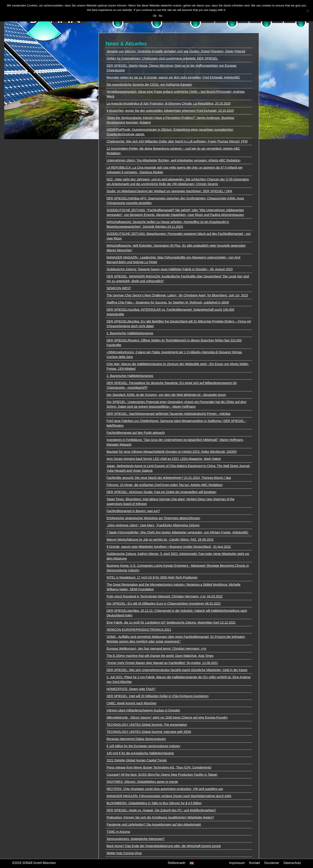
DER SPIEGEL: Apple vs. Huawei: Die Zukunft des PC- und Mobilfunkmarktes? (161, 810)
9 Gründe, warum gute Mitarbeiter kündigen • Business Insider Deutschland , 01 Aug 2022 (169, 547)
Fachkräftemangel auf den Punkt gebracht (136, 433)
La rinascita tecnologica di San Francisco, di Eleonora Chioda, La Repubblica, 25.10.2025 (169, 103)
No (161, 16)
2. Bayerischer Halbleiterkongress (130, 333)
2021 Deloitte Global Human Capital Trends (137, 760)
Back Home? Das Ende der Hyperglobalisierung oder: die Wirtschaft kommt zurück (164, 846)
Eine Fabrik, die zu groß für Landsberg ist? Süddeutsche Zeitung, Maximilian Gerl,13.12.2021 (171, 622)
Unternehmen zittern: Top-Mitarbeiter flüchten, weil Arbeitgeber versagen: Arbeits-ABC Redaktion (174, 160)
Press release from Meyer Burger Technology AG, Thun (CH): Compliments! (159, 767)
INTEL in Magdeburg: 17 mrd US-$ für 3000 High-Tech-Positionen (152, 577)
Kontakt (255, 863)
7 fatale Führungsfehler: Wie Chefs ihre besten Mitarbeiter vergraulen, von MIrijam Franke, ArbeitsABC (178, 532)
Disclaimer (272, 863)
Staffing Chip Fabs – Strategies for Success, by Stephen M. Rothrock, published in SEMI (168, 302)
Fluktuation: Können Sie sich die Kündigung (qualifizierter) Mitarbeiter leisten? (160, 817)
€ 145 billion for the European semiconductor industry (143, 746)
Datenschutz (292, 863)
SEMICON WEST (119, 288)
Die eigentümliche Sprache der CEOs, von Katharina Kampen (149, 85)
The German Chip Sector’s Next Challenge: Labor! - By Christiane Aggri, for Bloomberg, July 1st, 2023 (177, 295)
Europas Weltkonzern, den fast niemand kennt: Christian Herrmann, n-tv (156, 649)
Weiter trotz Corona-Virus (124, 853)
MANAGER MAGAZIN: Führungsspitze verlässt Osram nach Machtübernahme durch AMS (169, 796)
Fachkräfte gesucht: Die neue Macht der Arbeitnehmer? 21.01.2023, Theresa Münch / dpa (169, 478)
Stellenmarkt (177, 863)
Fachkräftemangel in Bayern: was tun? (133, 511)
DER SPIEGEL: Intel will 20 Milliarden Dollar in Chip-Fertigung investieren (158, 696)
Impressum (237, 863)
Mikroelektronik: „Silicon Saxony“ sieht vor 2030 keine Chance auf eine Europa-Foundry (167, 717)
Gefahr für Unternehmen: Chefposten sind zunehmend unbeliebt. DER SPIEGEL (162, 58)
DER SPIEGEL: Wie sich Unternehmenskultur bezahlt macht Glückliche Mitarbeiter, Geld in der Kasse (177, 670)
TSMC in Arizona (118, 832)
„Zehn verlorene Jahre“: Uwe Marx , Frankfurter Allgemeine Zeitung (153, 525)
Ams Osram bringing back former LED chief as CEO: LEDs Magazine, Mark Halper (164, 459)
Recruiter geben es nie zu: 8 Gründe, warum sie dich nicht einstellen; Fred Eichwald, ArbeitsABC (173, 77)
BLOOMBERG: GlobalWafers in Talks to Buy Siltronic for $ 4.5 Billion (154, 803)
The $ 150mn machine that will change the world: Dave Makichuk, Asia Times (160, 656)
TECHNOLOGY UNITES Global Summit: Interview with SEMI (149, 732)
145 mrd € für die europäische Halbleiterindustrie (140, 753)
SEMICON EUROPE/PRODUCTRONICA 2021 (139, 630)
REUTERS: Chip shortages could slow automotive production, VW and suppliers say (165, 789)
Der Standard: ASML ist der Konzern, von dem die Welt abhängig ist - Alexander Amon (166, 395)
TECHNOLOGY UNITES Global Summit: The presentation (147, 725)
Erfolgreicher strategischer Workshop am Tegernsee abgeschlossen (153, 518)
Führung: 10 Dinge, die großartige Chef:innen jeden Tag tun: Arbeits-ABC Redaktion (165, 485)
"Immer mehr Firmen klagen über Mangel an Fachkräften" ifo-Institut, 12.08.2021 (162, 663)
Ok (155, 16)
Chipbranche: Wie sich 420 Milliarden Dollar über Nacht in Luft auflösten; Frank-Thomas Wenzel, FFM (177, 141)
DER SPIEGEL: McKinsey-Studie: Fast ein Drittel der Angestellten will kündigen (162, 492)
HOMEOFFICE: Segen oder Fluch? (131, 689)
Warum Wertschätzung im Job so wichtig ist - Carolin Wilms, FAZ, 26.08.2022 (160, 539)
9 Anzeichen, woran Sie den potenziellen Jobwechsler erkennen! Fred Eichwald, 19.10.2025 (170, 111)
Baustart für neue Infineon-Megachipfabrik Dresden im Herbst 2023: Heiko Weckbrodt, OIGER (172, 452)
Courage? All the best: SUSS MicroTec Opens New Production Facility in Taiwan (162, 775)
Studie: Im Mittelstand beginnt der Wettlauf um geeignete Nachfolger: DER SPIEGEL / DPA (169, 191)
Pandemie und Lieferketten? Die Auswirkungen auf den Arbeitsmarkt (154, 825)
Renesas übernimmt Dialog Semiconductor (136, 739)
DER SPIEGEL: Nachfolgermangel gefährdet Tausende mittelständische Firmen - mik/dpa (168, 414)
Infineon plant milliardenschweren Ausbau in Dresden (143, 710)
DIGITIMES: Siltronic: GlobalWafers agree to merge (142, 782)
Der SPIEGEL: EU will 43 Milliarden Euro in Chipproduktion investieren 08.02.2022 (164, 603)
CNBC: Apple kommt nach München (132, 703)
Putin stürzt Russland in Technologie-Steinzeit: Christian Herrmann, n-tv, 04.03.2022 (165, 596)
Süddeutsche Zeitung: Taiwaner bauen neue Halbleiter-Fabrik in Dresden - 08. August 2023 (170, 269)
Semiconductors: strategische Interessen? (136, 839)
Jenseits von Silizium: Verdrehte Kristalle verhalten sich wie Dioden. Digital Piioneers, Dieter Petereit (176, 51)
